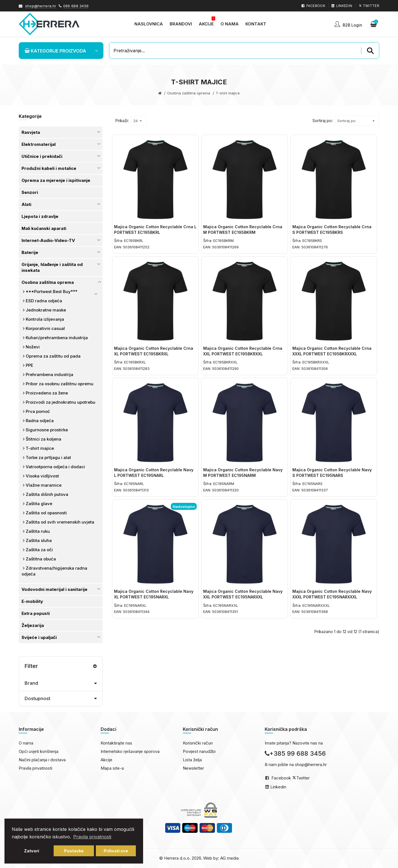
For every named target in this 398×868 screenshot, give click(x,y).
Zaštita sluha (39, 540)
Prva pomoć (38, 411)
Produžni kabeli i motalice (49, 168)
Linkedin (278, 787)
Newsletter (193, 768)
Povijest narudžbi (199, 751)
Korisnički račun (198, 743)
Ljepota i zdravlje (40, 216)
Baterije (30, 252)
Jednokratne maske (46, 310)
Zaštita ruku (38, 531)
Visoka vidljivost (42, 476)
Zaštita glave (39, 504)
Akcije (106, 760)
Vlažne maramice (44, 485)
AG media (229, 858)
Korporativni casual (45, 328)
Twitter (303, 778)
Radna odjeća (40, 421)
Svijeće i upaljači (39, 637)
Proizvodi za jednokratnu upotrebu (61, 402)
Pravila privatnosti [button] (92, 837)
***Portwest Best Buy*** (52, 292)
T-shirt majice (40, 448)
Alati (26, 204)
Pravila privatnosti (35, 768)
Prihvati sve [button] (116, 851)
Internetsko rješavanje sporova (130, 751)
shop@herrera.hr (41, 6)
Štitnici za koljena (43, 439)
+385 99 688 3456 (295, 753)
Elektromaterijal (39, 144)
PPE (29, 365)
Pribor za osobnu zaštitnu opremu (60, 384)
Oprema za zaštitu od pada (53, 356)
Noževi (33, 347)
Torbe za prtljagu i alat (48, 457)
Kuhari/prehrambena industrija (57, 338)
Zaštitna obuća (41, 559)
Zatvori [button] (32, 851)
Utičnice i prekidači (42, 156)
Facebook (281, 778)
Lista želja (192, 760)
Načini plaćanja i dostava (42, 760)
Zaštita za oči (39, 550)
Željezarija (33, 625)
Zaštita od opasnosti (46, 513)
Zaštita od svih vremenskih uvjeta (60, 522)
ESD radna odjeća (44, 301)
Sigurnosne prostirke (47, 430)
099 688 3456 (76, 6)
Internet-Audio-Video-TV (48, 240)
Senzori (30, 192)
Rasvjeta (31, 132)
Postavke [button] (74, 851)
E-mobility (32, 601)
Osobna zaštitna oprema (189, 93)
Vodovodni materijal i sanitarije (55, 589)
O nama (26, 743)
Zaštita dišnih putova (47, 494)
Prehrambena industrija (49, 374)
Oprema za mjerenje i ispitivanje (56, 180)
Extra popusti (36, 613)
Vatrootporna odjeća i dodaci (55, 467)
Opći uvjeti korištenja (39, 751)
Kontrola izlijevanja (45, 319)
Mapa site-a (112, 768)
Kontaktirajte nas (116, 743)
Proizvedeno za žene (47, 393)
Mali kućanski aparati (44, 228)
